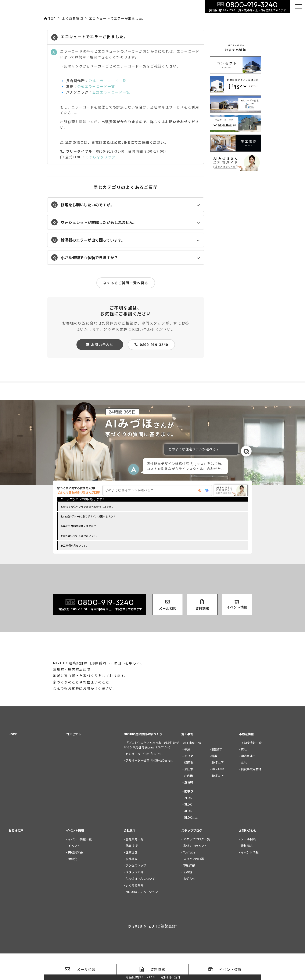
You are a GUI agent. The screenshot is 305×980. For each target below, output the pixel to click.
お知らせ (189, 905)
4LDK (188, 837)
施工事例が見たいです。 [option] (74, 546)
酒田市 (189, 796)
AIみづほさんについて (140, 905)
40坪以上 (218, 802)
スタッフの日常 (194, 885)
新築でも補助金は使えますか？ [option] (78, 527)
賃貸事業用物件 (251, 796)
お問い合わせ (100, 344)
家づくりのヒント (195, 872)
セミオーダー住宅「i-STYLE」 (146, 780)
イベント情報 (250, 879)
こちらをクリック (100, 157)
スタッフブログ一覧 (197, 866)
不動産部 (189, 892)
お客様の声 (16, 857)
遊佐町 (189, 809)
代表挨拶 (132, 872)
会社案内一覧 (134, 866)
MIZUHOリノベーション (142, 918)
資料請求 (247, 872)
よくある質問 (134, 912)
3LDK (188, 831)
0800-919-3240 (151, 344)
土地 (244, 789)
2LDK (188, 824)
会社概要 (132, 885)
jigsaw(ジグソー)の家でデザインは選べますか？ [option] (88, 517)
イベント (74, 872)
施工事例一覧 (192, 769)
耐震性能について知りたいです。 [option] (80, 537)
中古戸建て (248, 782)
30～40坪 (218, 796)
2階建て (217, 776)
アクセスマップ (136, 892)
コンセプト (73, 761)
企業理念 (132, 879)
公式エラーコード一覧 (107, 81)
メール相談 (248, 866)
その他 (188, 898)
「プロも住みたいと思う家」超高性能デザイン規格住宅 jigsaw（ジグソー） (151, 771)
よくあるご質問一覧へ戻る (126, 283)
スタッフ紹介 (134, 898)
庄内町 (189, 802)
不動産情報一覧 (251, 769)
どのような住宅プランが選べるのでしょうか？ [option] (87, 508)
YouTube (189, 879)
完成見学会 (75, 879)
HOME (13, 761)
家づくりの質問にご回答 (293, 891)
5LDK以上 (191, 844)
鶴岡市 (189, 789)
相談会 (72, 885)
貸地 (244, 776)
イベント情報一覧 (80, 866)
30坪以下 (218, 789)
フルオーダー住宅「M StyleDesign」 (150, 787)
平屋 (187, 776)
